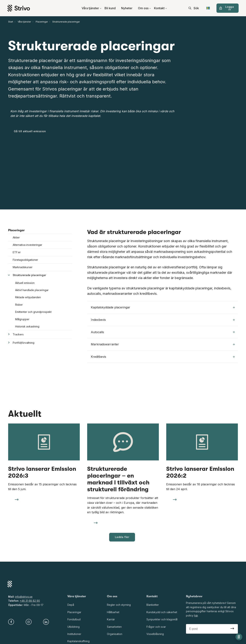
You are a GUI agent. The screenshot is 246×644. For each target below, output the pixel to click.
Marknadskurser (23, 267)
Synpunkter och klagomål (162, 619)
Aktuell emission (25, 283)
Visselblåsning (155, 634)
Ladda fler (122, 537)
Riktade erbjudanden (28, 297)
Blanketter (153, 605)
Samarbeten (114, 627)
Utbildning (74, 627)
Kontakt (161, 8)
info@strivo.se (24, 597)
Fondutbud (74, 619)
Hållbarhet (113, 612)
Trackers (18, 334)
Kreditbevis (163, 357)
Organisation (115, 634)
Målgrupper (22, 319)
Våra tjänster (92, 8)
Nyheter (127, 8)
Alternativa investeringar (27, 245)
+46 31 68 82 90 (30, 601)
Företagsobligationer (25, 260)
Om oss (145, 8)
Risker (19, 305)
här (196, 615)
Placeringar (16, 230)
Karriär (111, 619)
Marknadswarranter (163, 344)
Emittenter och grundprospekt (33, 312)
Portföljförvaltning (24, 343)
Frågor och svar (156, 627)
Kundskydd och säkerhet (162, 612)
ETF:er (17, 252)
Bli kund (110, 8)
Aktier (16, 237)
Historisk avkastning (27, 326)
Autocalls (163, 332)
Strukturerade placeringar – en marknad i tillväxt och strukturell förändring (118, 479)
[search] (194, 8)
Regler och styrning (119, 605)
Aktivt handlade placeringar (32, 290)
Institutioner (74, 634)
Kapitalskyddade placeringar (163, 307)
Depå (71, 605)
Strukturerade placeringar (29, 275)
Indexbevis (163, 320)
